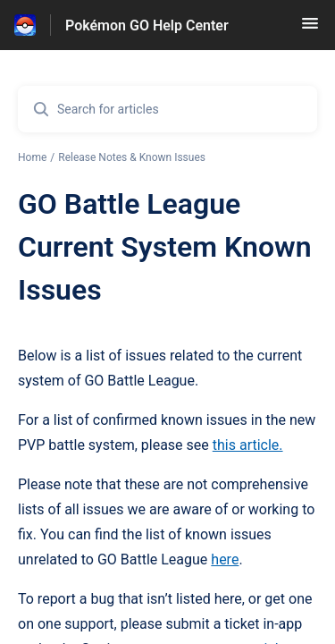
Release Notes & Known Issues (132, 157)
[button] (310, 29)
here (225, 559)
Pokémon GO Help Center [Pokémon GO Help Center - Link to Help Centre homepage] (147, 25)
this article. (248, 445)
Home (32, 157)
